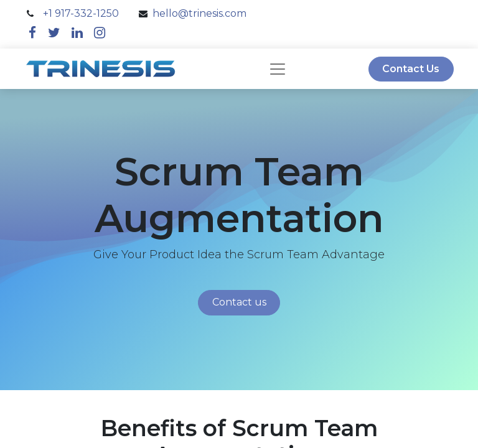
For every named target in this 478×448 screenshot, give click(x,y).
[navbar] (278, 69)
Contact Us (411, 69)
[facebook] (32, 33)
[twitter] (54, 33)
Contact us (239, 302)
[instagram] (100, 33)
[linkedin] (77, 33)
